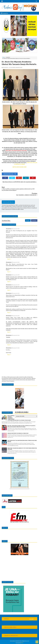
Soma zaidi (31, 619)
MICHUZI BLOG (13, 641)
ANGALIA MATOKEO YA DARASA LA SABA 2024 (18, 433)
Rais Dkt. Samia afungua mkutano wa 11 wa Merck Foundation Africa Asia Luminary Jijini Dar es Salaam (21, 426)
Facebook (34, 220)
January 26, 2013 (16, 229)
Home (4, 57)
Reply (9, 259)
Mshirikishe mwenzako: (10, 174)
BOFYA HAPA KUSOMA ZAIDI (19, 167)
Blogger (28, 220)
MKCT (22, 643)
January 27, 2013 (16, 348)
